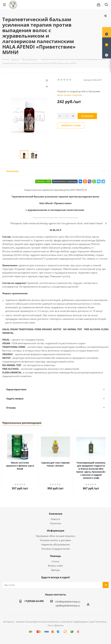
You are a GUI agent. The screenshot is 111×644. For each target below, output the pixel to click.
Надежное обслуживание (56, 544)
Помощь (56, 556)
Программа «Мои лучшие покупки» (56, 536)
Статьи (56, 561)
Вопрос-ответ (56, 566)
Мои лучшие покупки (69, 95)
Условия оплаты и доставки (56, 540)
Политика (56, 523)
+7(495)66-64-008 (34, 601)
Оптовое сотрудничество (56, 549)
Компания (56, 514)
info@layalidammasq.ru (68, 602)
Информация (56, 531)
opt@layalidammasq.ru (68, 605)
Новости (56, 519)
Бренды (56, 570)
